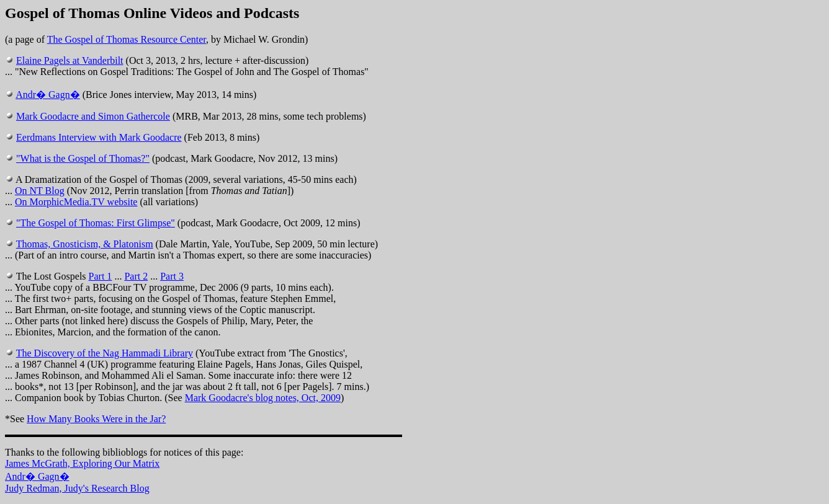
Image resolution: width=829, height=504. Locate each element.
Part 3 (172, 276)
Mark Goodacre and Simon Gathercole (93, 116)
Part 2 (136, 276)
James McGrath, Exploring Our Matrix (82, 463)
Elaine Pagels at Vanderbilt (70, 60)
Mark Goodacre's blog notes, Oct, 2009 (263, 398)
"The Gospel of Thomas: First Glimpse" (96, 223)
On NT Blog (40, 191)
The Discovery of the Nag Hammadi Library (105, 353)
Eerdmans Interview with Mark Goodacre (99, 137)
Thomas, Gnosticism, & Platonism (85, 244)
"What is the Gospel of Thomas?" (83, 158)
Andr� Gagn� (48, 95)
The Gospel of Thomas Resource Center (127, 39)
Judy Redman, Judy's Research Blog (77, 488)
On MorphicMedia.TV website (76, 202)
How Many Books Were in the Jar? (96, 419)
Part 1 (101, 276)
